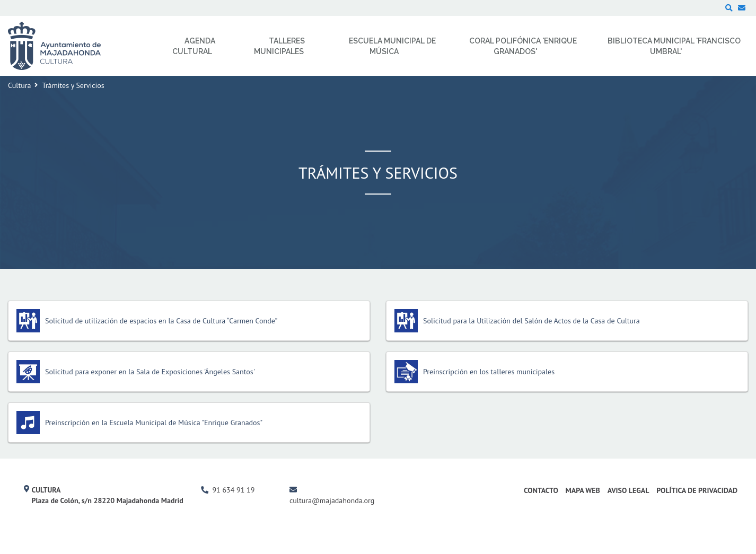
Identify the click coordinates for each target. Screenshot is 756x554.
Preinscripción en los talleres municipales (489, 372)
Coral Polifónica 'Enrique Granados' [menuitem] (523, 46)
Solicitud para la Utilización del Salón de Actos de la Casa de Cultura (531, 321)
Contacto (541, 490)
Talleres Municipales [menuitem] (279, 46)
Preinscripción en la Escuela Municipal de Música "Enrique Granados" (154, 423)
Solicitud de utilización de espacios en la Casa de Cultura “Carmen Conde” (161, 321)
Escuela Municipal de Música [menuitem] (392, 46)
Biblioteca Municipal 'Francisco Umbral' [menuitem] (674, 46)
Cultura (19, 85)
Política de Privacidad (697, 490)
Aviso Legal (628, 490)
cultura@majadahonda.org (332, 500)
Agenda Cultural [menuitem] (194, 46)
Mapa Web (583, 490)
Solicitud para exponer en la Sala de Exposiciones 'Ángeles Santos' (150, 372)
